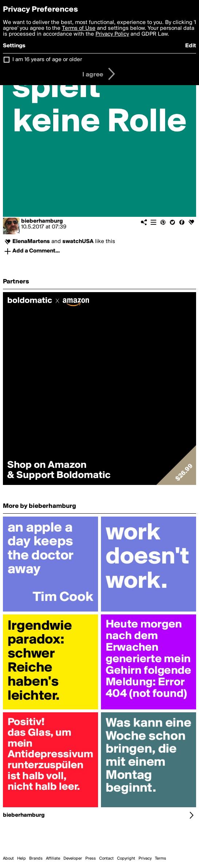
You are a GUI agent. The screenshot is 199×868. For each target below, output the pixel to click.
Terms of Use (79, 28)
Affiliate (53, 859)
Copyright (126, 859)
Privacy (145, 859)
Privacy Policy (112, 34)
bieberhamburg (42, 221)
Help (22, 859)
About (8, 859)
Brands (36, 859)
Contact (106, 859)
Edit (191, 46)
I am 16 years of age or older (47, 60)
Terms (161, 859)
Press (91, 859)
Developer (73, 859)
